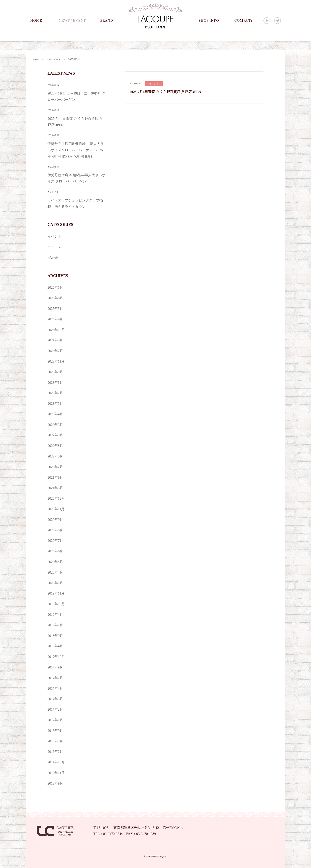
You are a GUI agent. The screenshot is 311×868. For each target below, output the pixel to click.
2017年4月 (55, 688)
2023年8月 (55, 382)
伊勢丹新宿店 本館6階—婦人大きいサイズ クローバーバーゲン (77, 173)
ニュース (54, 247)
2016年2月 (55, 751)
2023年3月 (55, 424)
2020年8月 (55, 530)
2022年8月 (55, 445)
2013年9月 (55, 783)
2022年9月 (55, 435)
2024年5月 (55, 340)
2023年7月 (55, 393)
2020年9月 (55, 519)
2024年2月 (55, 351)
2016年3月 (55, 741)
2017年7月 (55, 678)
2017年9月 (55, 667)
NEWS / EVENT (72, 21)
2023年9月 (55, 372)
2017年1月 (55, 720)
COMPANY (243, 21)
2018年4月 (55, 646)
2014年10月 (56, 762)
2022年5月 (55, 456)
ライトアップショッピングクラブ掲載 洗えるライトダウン (77, 198)
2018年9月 (55, 635)
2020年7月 (55, 540)
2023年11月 (56, 361)
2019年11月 (56, 593)
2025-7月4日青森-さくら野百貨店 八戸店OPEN (165, 92)
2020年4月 (55, 572)
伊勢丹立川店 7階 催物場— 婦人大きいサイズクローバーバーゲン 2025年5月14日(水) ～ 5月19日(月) (77, 145)
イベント (54, 236)
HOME (36, 21)
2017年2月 (55, 709)
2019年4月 (55, 614)
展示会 (53, 257)
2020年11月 (56, 509)
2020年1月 (55, 583)
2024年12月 (56, 330)
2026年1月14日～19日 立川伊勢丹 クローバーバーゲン (77, 92)
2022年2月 (55, 467)
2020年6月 (55, 551)
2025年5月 (55, 308)
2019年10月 (56, 604)
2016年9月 (55, 730)
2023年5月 (55, 403)
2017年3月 (55, 699)
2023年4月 (55, 414)
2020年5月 (55, 562)
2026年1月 (55, 287)
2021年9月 (55, 477)
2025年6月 (55, 298)
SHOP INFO (209, 21)
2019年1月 (55, 625)
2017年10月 (56, 656)
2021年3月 (55, 488)
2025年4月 (55, 319)
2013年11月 (56, 773)
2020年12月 (56, 498)
